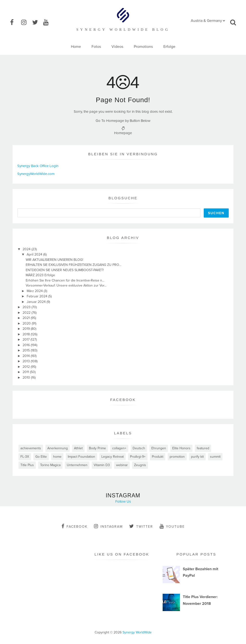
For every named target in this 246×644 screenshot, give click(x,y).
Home (76, 47)
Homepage (123, 133)
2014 (27, 356)
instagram (108, 526)
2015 (27, 350)
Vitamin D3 (102, 465)
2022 (27, 313)
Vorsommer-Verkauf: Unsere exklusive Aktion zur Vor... (66, 285)
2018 (27, 334)
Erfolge (169, 47)
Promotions (143, 47)
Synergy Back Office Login (38, 166)
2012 (27, 367)
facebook (74, 526)
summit (215, 457)
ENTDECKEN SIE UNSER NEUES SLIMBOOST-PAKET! (65, 270)
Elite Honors (181, 448)
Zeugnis (140, 465)
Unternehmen (77, 465)
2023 (27, 307)
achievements (31, 448)
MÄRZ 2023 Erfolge (40, 275)
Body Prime (97, 448)
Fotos (96, 47)
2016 (27, 345)
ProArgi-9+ (138, 457)
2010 (27, 378)
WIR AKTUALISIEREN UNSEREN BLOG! (54, 260)
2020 (27, 323)
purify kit (197, 457)
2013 (27, 361)
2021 (27, 318)
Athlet (78, 448)
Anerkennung (58, 448)
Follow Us (123, 501)
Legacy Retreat (113, 457)
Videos (117, 47)
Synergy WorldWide (137, 632)
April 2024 (35, 254)
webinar (122, 465)
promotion (177, 457)
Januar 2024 (37, 302)
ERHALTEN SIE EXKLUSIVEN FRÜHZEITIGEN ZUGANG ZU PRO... (74, 265)
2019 (27, 329)
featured (203, 448)
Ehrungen (159, 448)
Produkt (158, 457)
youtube (172, 526)
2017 (27, 340)
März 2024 (35, 291)
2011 (26, 372)
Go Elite (41, 457)
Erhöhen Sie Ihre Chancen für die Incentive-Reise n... (65, 280)
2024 (27, 249)
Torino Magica (50, 465)
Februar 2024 (37, 296)
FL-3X (25, 457)
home (57, 457)
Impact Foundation (81, 457)
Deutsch (139, 448)
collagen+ (119, 448)
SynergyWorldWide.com (36, 174)
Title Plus (27, 465)
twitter (141, 526)
